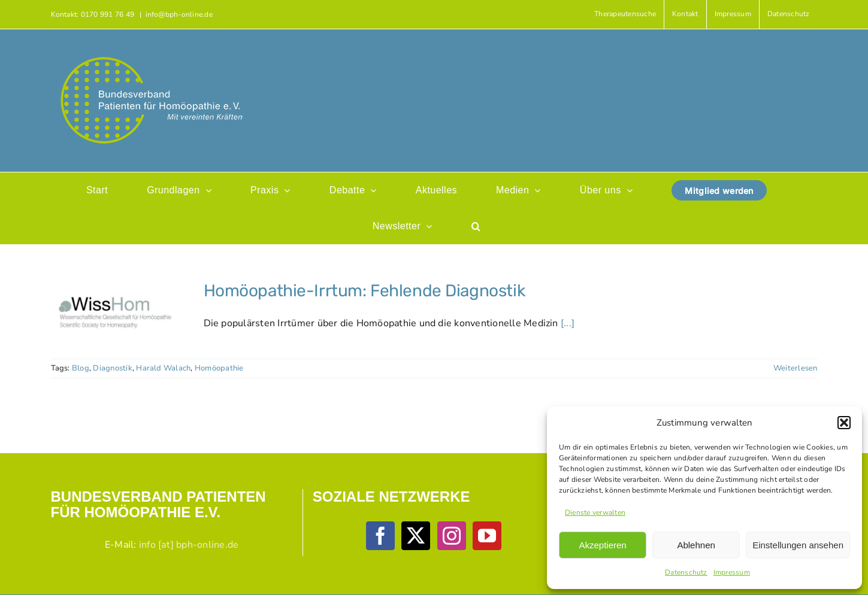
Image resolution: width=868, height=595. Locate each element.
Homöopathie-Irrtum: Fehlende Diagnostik (365, 291)
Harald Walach (163, 368)
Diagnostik (112, 368)
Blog (81, 368)
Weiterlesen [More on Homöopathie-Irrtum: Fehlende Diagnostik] (796, 368)
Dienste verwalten (595, 512)
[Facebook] (380, 536)
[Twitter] (416, 536)
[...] (568, 323)
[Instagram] (452, 536)
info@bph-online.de (179, 14)
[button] (844, 423)
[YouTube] (487, 536)
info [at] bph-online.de (189, 545)
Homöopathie (219, 368)
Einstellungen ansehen (798, 545)
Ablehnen (696, 545)
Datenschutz (686, 572)
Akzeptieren (602, 545)
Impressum (732, 572)
